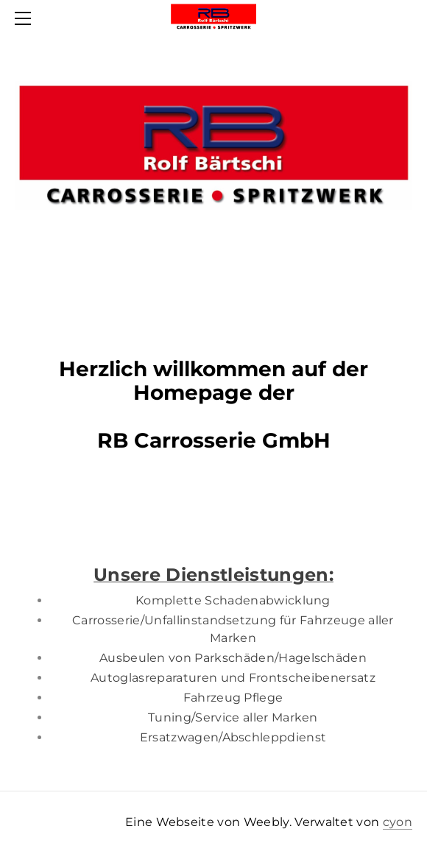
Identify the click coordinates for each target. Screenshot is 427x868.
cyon (398, 822)
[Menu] (26, 18)
